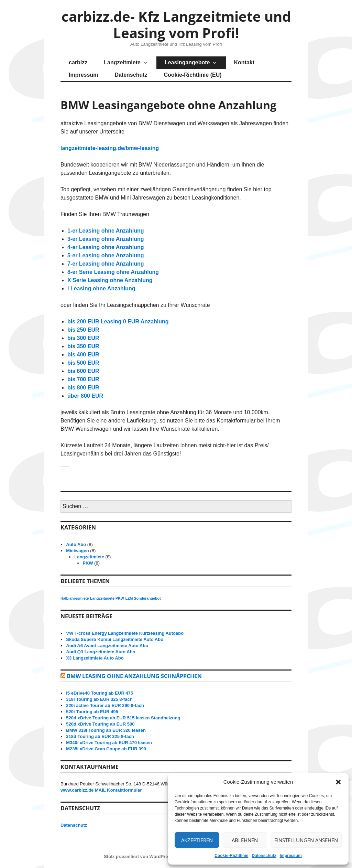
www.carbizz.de (77, 790)
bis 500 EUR (83, 363)
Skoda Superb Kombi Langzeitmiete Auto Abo (115, 639)
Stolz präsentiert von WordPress (138, 856)
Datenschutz (264, 856)
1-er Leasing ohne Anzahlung (106, 231)
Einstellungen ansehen (306, 840)
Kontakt (244, 62)
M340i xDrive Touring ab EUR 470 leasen (109, 743)
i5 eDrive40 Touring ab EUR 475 (100, 693)
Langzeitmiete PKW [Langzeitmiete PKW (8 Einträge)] (107, 598)
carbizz (78, 62)
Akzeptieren (197, 840)
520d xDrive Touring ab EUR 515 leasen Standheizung (123, 718)
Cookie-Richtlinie (231, 856)
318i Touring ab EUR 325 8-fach (99, 699)
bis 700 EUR (83, 379)
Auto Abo (76, 544)
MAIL (100, 790)
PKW (88, 563)
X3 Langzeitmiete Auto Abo (95, 658)
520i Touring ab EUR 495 (92, 712)
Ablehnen (245, 840)
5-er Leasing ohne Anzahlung (106, 255)
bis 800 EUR (83, 388)
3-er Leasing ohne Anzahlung (106, 239)
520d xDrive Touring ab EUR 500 (100, 724)
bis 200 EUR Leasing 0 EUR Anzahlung (118, 322)
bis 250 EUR (83, 330)
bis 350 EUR (83, 346)
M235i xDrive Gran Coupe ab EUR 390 (106, 749)
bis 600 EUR (83, 371)
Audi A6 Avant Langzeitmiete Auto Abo (107, 646)
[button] (338, 782)
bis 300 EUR (83, 338)
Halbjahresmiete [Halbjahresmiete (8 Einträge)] (75, 598)
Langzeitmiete (122, 62)
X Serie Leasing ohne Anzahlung (110, 280)
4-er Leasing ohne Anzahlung (106, 247)
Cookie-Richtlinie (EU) (193, 75)
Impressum (291, 856)
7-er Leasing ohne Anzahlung (106, 264)
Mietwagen (77, 551)
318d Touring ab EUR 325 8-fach (100, 736)
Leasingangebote (187, 62)
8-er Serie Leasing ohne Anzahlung (113, 272)
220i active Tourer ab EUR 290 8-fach (105, 705)
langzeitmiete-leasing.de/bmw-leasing (110, 148)
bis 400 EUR (83, 355)
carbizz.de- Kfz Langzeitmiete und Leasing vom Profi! (176, 25)
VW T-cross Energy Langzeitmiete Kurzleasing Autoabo (125, 633)
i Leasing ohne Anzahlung (101, 288)
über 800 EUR (85, 396)
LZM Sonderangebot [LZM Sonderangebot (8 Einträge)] (143, 598)
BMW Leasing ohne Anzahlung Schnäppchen (134, 676)
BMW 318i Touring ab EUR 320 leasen (106, 730)
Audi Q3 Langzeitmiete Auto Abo (101, 652)
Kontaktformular (124, 790)
